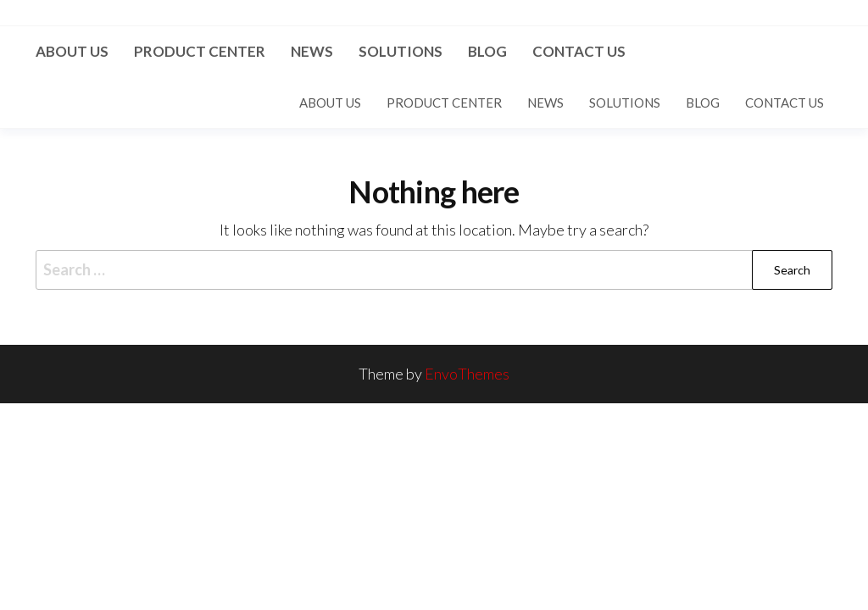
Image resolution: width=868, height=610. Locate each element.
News (312, 51)
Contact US (579, 51)
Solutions (401, 51)
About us (72, 51)
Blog (487, 51)
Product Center (200, 51)
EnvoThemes (467, 374)
